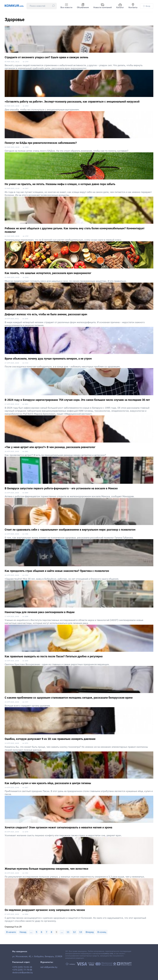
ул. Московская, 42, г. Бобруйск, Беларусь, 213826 (37, 957)
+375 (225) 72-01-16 (22, 967)
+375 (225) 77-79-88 (22, 970)
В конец (102, 932)
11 (68, 932)
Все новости (66, 6)
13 (81, 932)
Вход (147, 6)
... (31, 932)
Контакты (133, 6)
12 (74, 932)
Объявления (83, 6)
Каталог (120, 6)
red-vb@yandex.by (49, 967)
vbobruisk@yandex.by (22, 973)
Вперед (90, 932)
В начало (11, 932)
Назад (23, 932)
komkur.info (108, 954)
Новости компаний (103, 6)
